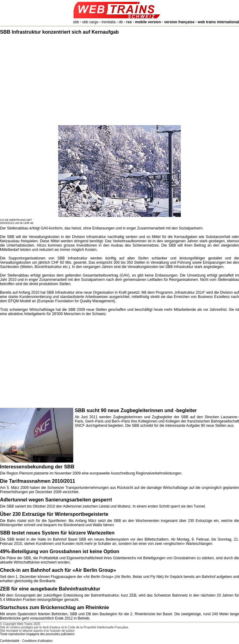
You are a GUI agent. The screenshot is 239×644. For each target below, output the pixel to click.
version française (179, 22)
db (121, 22)
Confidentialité (10, 641)
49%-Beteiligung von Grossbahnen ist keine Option (60, 551)
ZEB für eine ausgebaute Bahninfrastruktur (50, 589)
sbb (76, 22)
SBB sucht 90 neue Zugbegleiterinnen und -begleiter (136, 410)
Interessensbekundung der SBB (37, 467)
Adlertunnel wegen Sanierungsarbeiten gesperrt (56, 500)
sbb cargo (90, 22)
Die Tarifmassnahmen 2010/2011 (38, 481)
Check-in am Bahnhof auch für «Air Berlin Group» (58, 570)
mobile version (148, 22)
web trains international (218, 22)
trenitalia (109, 22)
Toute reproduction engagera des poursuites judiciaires (37, 634)
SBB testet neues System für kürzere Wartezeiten (57, 533)
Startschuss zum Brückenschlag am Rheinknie (55, 607)
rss (129, 22)
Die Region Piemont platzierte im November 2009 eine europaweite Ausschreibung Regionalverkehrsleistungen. (91, 473)
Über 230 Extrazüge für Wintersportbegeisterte (54, 514)
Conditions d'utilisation (37, 641)
